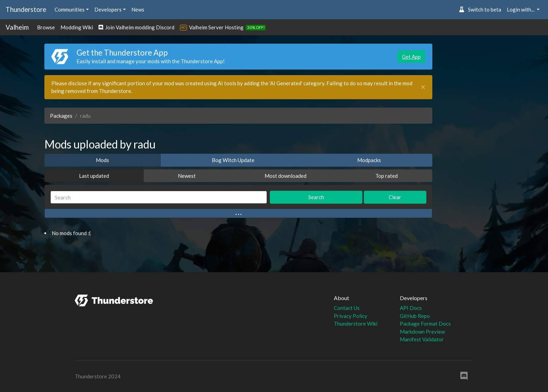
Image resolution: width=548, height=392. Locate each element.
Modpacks (369, 160)
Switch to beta (480, 9)
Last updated (94, 176)
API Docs (411, 308)
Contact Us (347, 308)
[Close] (423, 87)
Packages (61, 116)
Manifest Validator (422, 339)
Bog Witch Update (233, 160)
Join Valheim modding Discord (136, 27)
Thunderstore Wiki (356, 324)
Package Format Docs (425, 324)
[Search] (159, 197)
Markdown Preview (422, 332)
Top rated (387, 176)
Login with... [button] (521, 9)
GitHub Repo (415, 316)
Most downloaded (286, 176)
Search (316, 197)
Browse (46, 27)
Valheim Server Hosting (216, 27)
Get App (411, 57)
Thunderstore (26, 9)
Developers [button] (108, 9)
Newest (187, 176)
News (138, 9)
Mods (102, 160)
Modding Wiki (77, 27)
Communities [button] (70, 9)
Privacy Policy (351, 316)
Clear (395, 197)
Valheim (17, 27)
